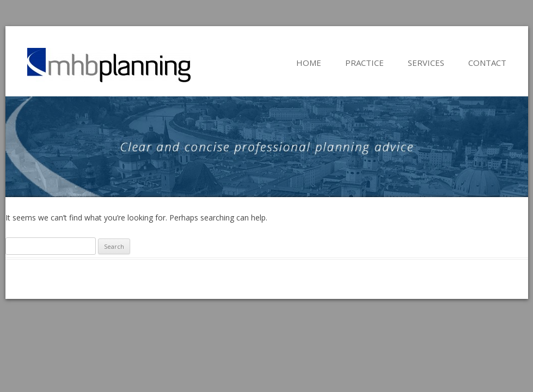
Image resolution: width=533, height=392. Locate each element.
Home (309, 63)
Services (426, 63)
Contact (487, 63)
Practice (364, 63)
